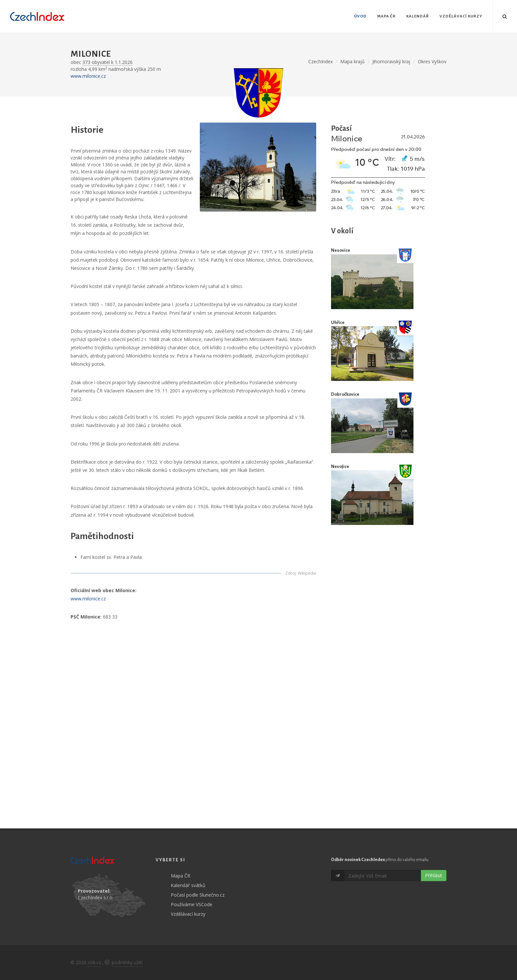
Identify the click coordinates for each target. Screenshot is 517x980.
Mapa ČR (181, 876)
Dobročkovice (345, 394)
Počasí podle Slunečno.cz (198, 895)
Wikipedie (307, 573)
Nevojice (340, 466)
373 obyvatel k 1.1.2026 (107, 62)
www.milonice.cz (88, 76)
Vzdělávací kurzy (188, 914)
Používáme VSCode (192, 904)
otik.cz (94, 962)
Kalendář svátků (188, 885)
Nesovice (341, 250)
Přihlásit (434, 875)
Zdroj (290, 573)
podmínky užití (127, 962)
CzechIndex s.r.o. (96, 897)
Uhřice (338, 322)
